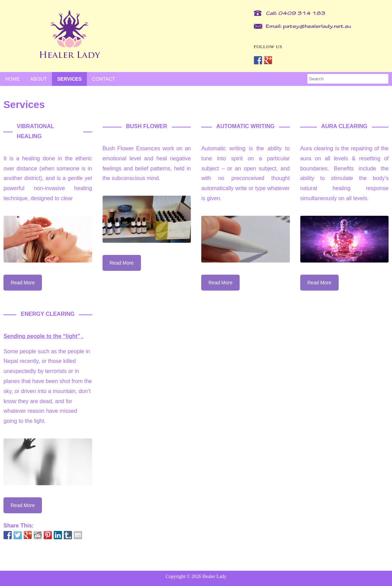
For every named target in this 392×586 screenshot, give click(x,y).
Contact (104, 79)
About (38, 79)
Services (69, 79)
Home (12, 79)
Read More (23, 283)
